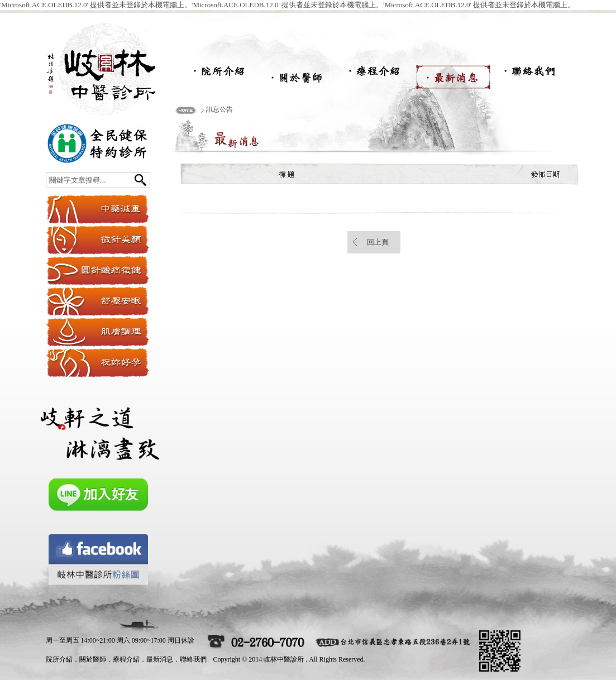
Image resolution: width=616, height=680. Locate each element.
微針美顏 (97, 240)
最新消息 (453, 74)
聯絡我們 (532, 74)
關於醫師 (297, 74)
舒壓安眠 (97, 301)
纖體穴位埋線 (97, 209)
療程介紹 (375, 74)
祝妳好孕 (97, 363)
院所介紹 (219, 74)
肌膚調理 (97, 332)
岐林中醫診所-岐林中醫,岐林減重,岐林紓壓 (113, 66)
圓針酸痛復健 (97, 270)
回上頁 (378, 242)
